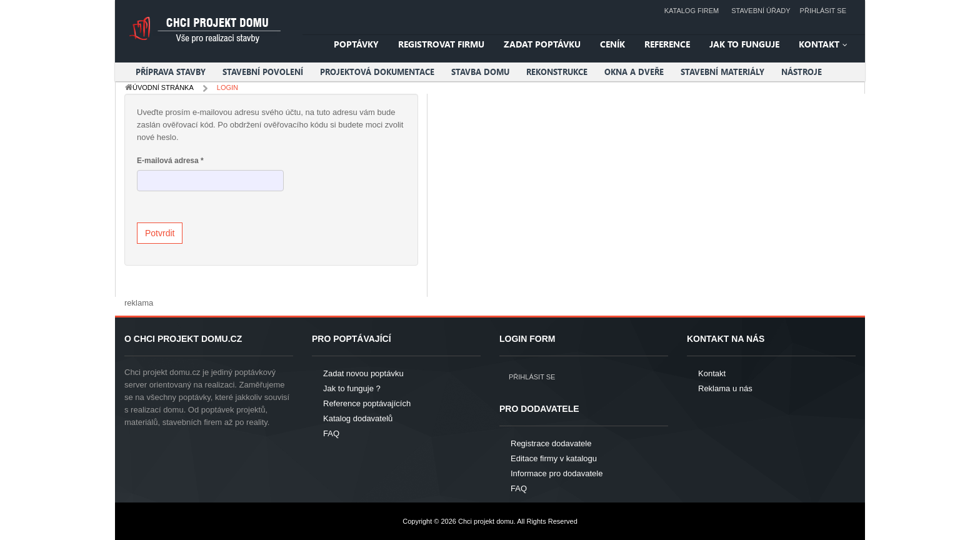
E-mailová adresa (170, 161)
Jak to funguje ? (352, 388)
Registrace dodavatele (551, 443)
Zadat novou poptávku (363, 373)
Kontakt (712, 373)
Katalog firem (692, 11)
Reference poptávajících (367, 403)
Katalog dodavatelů (358, 418)
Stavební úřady (761, 11)
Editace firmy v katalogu (554, 458)
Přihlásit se (823, 11)
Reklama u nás (725, 388)
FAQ (331, 433)
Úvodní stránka (163, 87)
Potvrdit (160, 233)
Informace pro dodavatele (557, 473)
